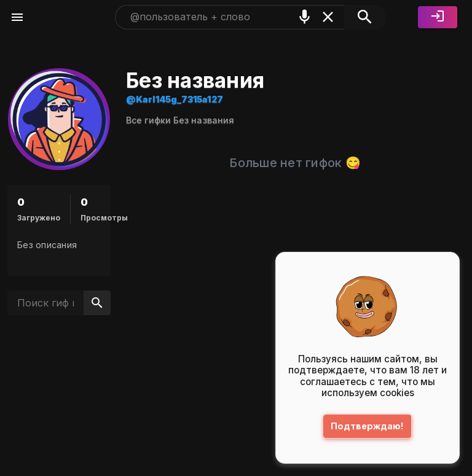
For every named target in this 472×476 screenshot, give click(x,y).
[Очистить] (328, 17)
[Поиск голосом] (305, 17)
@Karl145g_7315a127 (175, 99)
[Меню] (17, 17)
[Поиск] (365, 17)
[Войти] (438, 17)
